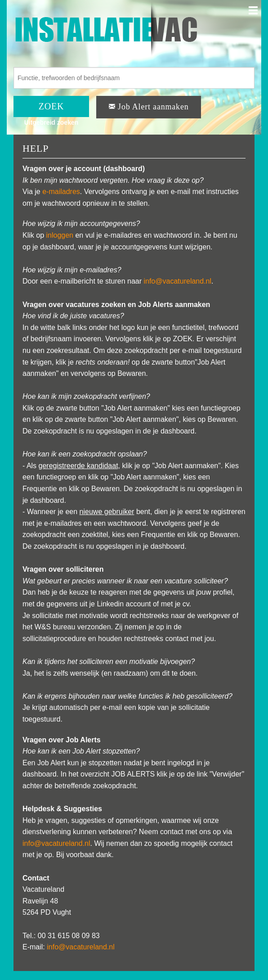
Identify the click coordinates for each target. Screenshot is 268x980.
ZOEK (51, 106)
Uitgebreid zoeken (51, 122)
